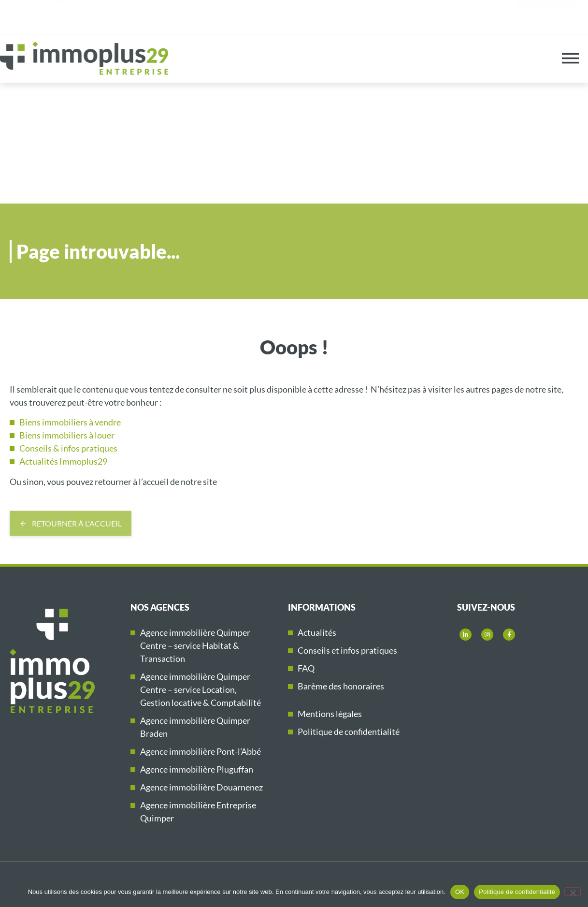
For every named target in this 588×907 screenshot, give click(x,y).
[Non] (573, 892)
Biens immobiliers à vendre (70, 422)
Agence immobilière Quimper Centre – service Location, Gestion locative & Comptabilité (201, 689)
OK (460, 892)
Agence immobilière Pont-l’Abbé (201, 751)
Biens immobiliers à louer (67, 435)
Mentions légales (330, 714)
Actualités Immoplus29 (63, 461)
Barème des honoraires (341, 686)
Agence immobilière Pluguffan (197, 769)
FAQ (306, 668)
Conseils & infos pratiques (68, 448)
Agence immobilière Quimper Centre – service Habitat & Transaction (195, 645)
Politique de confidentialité (349, 731)
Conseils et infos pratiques (347, 650)
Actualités (317, 632)
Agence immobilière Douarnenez (201, 787)
